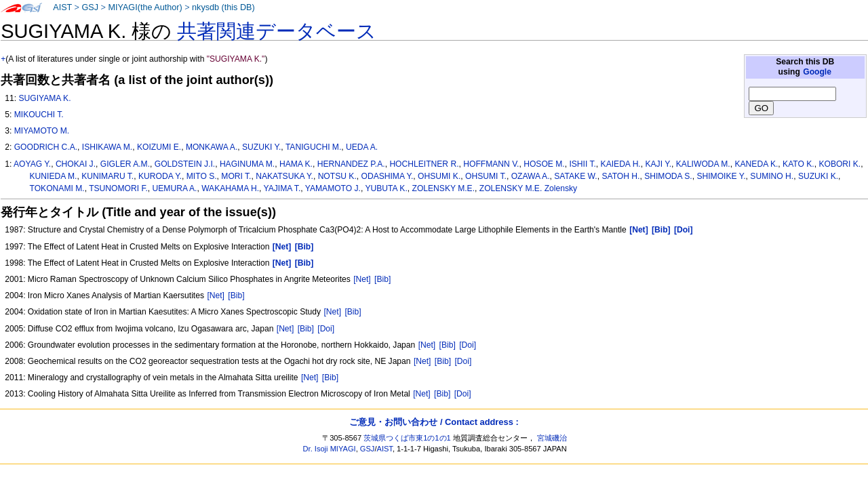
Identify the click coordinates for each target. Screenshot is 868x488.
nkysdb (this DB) (223, 7)
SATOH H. (620, 176)
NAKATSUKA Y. (284, 176)
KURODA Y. (160, 176)
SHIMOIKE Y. (721, 176)
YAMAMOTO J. (333, 188)
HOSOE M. (544, 164)
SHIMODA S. (668, 176)
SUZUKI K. (818, 176)
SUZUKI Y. (261, 147)
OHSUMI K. (439, 176)
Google (817, 72)
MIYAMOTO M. (42, 131)
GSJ (90, 7)
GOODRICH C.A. (46, 147)
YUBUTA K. (386, 188)
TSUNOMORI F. (118, 188)
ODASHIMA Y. (387, 176)
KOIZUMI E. (159, 147)
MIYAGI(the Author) (145, 7)
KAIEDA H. (621, 164)
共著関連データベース (277, 31)
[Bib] (382, 279)
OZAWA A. (531, 176)
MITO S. (202, 176)
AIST (62, 7)
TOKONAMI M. (57, 188)
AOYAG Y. (32, 164)
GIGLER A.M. (125, 164)
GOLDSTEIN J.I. (185, 164)
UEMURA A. (175, 188)
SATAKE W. (575, 176)
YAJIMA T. (282, 188)
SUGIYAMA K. (44, 98)
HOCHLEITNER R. (424, 164)
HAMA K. (296, 164)
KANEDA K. (756, 164)
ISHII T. (582, 164)
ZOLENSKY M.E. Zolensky (528, 188)
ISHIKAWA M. (107, 147)
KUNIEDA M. (54, 176)
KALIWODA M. (703, 164)
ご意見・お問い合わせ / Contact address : (434, 422)
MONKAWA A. (212, 147)
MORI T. (236, 176)
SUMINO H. (772, 176)
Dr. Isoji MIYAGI (330, 449)
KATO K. (798, 164)
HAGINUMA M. (247, 164)
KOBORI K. (840, 164)
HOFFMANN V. (491, 164)
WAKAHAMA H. (230, 188)
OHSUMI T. (486, 176)
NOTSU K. (337, 176)
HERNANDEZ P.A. (351, 164)
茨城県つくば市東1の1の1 (407, 438)
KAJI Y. (658, 164)
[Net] (362, 279)
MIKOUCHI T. (39, 115)
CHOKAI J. (76, 164)
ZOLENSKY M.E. (444, 188)
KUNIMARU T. (107, 176)
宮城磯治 (552, 438)
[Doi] (326, 329)
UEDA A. (362, 147)
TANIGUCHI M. (313, 147)
